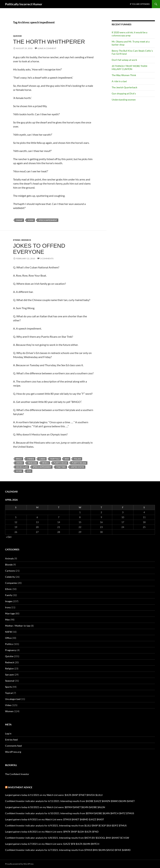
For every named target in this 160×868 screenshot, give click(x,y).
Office (8, 638)
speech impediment (48, 220)
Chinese (30, 459)
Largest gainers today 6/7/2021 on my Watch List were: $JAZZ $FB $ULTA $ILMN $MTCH (52, 844)
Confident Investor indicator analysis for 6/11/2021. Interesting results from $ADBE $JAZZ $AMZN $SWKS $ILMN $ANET (70, 801)
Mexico (45, 463)
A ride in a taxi (119, 81)
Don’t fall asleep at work (124, 60)
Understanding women (124, 100)
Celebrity (10, 577)
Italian (77, 459)
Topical (9, 693)
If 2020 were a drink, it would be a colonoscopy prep (129, 34)
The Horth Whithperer (49, 42)
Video (8, 705)
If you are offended (140, 4)
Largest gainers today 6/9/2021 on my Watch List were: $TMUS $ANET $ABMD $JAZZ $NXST (54, 819)
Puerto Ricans (79, 463)
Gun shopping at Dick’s (124, 93)
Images (9, 601)
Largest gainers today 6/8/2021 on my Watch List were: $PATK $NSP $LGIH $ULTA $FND (52, 832)
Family (9, 595)
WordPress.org (13, 752)
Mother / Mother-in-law (18, 626)
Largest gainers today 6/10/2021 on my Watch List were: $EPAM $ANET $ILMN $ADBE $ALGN (55, 807)
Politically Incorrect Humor (24, 4)
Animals (9, 558)
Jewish (19, 463)
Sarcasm (10, 675)
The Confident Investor (17, 774)
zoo (29, 471)
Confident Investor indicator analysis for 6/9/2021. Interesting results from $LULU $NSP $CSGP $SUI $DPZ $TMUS (66, 825)
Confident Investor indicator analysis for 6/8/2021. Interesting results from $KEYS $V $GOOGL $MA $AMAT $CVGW (67, 838)
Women (9, 711)
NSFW (9, 632)
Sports (9, 687)
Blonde (9, 565)
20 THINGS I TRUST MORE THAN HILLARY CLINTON (129, 67)
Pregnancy (11, 650)
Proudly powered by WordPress (19, 864)
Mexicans (32, 463)
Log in (8, 733)
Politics (9, 644)
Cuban (42, 459)
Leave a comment (47, 48)
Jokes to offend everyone (39, 249)
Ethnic (17, 240)
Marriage (10, 613)
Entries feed (11, 740)
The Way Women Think (124, 75)
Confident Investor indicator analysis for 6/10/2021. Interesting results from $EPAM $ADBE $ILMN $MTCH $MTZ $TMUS (70, 813)
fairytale (55, 459)
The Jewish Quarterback (124, 87)
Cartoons (10, 571)
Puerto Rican (60, 463)
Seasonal (10, 681)
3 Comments (47, 258)
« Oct (9, 537)
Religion (9, 668)
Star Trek (61, 467)
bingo (19, 459)
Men (7, 620)
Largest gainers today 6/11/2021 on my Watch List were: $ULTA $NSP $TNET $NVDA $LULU (54, 795)
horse (31, 220)
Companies (11, 583)
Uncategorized (13, 699)
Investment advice (20, 787)
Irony (8, 607)
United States (77, 467)
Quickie (17, 36)
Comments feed (13, 746)
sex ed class (22, 467)
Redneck (26, 240)
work (19, 471)
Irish (67, 459)
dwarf (19, 220)
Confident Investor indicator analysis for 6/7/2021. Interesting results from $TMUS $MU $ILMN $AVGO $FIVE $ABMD (68, 850)
